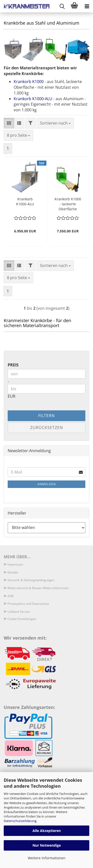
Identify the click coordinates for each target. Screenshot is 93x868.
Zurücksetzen (47, 428)
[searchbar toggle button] (62, 6)
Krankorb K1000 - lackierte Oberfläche (68, 204)
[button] (9, 123)
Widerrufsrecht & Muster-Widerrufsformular (38, 588)
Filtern (46, 416)
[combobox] (55, 123)
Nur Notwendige (47, 845)
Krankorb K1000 (29, 82)
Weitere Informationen (47, 858)
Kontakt (13, 572)
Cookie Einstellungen (22, 619)
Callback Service (19, 612)
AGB (11, 596)
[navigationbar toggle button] (87, 6)
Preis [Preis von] (13, 365)
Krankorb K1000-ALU (33, 99)
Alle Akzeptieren (47, 831)
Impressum (15, 564)
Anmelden (47, 484)
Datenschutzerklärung (20, 821)
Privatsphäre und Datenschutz (28, 604)
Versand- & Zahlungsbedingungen (31, 580)
